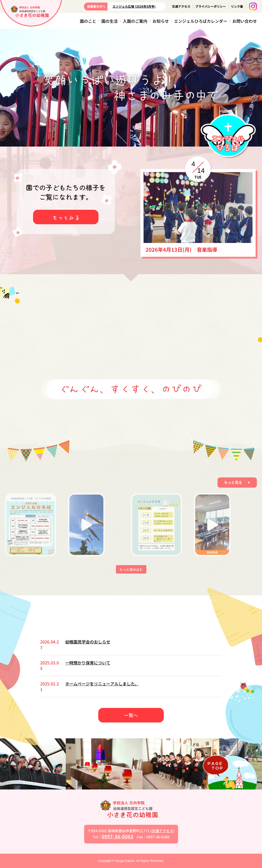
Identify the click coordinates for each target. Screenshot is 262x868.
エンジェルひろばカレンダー (201, 21)
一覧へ (131, 715)
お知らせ (161, 21)
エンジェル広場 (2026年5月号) (134, 6)
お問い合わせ (245, 21)
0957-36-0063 (117, 836)
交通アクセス (181, 6)
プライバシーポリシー (211, 6)
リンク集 (237, 6)
